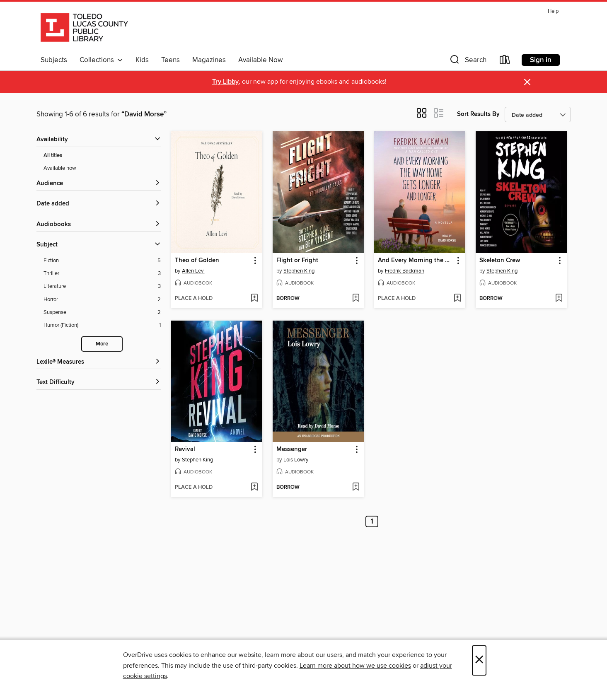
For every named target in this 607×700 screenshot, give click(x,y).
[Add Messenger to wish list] (356, 488)
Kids (142, 60)
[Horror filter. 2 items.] (102, 300)
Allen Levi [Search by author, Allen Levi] (193, 271)
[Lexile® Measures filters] (99, 362)
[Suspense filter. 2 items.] (102, 313)
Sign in (541, 60)
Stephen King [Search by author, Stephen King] (299, 271)
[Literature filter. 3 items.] (102, 286)
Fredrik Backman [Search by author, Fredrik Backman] (405, 271)
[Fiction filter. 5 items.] (102, 261)
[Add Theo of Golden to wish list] (254, 299)
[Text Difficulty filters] (99, 383)
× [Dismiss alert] (527, 82)
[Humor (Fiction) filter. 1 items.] (102, 325)
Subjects (54, 60)
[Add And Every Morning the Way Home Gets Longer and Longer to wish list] (457, 299)
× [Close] (479, 660)
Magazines (209, 60)
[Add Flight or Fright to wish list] (356, 299)
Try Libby (225, 82)
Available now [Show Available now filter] (60, 168)
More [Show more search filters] (102, 344)
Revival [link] (185, 449)
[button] (467, 62)
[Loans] (505, 62)
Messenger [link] (292, 449)
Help (553, 11)
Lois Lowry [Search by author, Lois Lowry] (296, 460)
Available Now (260, 60)
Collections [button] (101, 60)
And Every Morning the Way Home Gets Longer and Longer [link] (416, 261)
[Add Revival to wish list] (254, 488)
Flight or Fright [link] (297, 261)
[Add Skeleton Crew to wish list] (559, 299)
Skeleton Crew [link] (500, 261)
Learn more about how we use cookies (355, 666)
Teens (170, 60)
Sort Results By (478, 114)
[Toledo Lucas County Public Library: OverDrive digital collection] (84, 29)
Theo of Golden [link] (197, 261)
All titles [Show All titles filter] (53, 156)
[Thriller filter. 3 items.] (102, 274)
